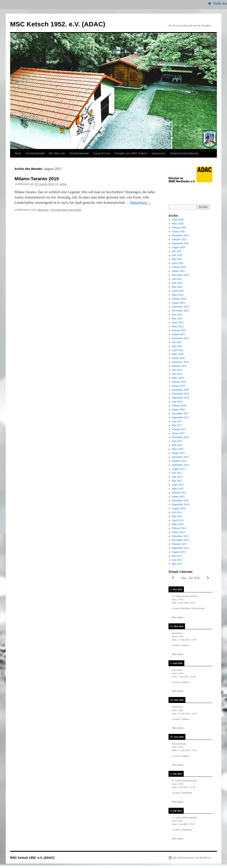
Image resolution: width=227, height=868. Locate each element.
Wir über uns (57, 153)
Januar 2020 (178, 358)
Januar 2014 (178, 532)
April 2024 (178, 291)
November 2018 (181, 394)
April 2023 (178, 322)
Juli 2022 (177, 342)
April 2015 (178, 485)
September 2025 (181, 243)
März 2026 (178, 224)
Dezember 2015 (180, 457)
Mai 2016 (177, 445)
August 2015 (179, 469)
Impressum (159, 153)
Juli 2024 (177, 279)
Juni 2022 (177, 346)
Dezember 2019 (180, 362)
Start (18, 153)
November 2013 (181, 540)
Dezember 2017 (180, 413)
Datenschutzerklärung (184, 153)
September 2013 (181, 548)
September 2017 (181, 417)
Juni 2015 (177, 477)
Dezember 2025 (180, 235)
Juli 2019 (177, 370)
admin (63, 184)
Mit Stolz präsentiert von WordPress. (192, 858)
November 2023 (181, 311)
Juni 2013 (177, 560)
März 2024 (178, 295)
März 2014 (178, 524)
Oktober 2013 (179, 544)
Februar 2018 (179, 406)
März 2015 (178, 489)
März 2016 (178, 449)
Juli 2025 (177, 251)
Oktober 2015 (179, 461)
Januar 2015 (178, 497)
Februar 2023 (179, 330)
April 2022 (178, 350)
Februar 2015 (179, 493)
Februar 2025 (179, 267)
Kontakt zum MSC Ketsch (131, 153)
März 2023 (178, 326)
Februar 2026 (179, 227)
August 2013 (179, 552)
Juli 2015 (177, 473)
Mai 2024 (177, 287)
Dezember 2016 (180, 437)
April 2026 (178, 220)
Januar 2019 (178, 386)
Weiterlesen (140, 203)
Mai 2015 (177, 481)
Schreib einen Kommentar (66, 210)
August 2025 (179, 247)
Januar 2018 (178, 409)
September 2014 (181, 504)
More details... (178, 617)
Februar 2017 (179, 429)
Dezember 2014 (180, 500)
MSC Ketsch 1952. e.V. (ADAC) (58, 24)
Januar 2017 (178, 433)
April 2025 (178, 263)
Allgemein (43, 210)
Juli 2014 (177, 512)
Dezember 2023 (180, 307)
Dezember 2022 (180, 338)
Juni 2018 (177, 402)
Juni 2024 (177, 283)
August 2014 (179, 508)
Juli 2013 (177, 556)
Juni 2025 (177, 255)
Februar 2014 (179, 528)
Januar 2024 (178, 303)
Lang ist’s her (102, 153)
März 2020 (178, 354)
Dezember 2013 (180, 536)
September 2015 (181, 465)
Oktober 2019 (179, 366)
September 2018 (181, 398)
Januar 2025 (178, 271)
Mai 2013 (177, 564)
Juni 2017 (177, 421)
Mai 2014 (177, 516)
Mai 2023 (177, 318)
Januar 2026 (178, 231)
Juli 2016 (177, 441)
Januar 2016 (178, 453)
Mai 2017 (177, 425)
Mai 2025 (177, 259)
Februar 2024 (179, 299)
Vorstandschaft (35, 153)
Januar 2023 (178, 334)
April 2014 (178, 520)
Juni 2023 (177, 315)
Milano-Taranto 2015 (37, 179)
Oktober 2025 (179, 239)
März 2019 (178, 378)
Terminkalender (79, 153)
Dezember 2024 (180, 275)
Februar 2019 (179, 382)
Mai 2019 (177, 374)
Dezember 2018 (180, 390)
